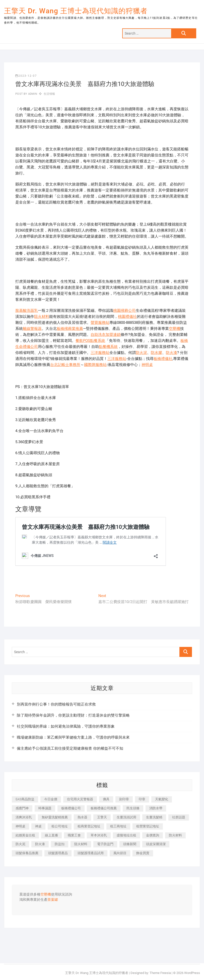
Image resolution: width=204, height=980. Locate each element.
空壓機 (175, 329)
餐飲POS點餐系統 (90, 341)
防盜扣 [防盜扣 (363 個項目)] (60, 844)
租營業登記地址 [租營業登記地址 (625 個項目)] (148, 826)
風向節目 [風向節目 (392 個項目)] (120, 853)
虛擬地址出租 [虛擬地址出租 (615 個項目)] (126, 835)
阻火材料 (42, 317)
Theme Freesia (160, 973)
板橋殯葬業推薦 (70, 329)
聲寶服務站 (100, 323)
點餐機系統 (108, 347)
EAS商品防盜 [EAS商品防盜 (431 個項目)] (25, 799)
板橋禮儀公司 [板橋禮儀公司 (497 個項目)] (71, 808)
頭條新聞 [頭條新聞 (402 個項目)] (130, 844)
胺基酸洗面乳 (27, 311)
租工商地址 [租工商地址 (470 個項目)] (118, 826)
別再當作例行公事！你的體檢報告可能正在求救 (56, 704)
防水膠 (156, 353)
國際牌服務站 (95, 365)
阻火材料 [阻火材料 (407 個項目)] (81, 844)
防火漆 (172, 353)
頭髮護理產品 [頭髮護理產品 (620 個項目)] (58, 853)
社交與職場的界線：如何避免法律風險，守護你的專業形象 (66, 726)
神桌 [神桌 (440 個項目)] (38, 826)
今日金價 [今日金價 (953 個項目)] (51, 799)
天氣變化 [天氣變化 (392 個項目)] (162, 799)
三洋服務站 (100, 353)
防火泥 (141, 353)
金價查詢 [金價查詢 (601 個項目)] (153, 835)
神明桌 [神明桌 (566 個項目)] (20, 826)
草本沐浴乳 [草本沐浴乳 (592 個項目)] (99, 835)
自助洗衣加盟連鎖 (106, 335)
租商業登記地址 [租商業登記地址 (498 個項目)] (89, 826)
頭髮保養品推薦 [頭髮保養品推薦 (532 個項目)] (27, 853)
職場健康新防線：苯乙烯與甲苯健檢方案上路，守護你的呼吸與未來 (73, 737)
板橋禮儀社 (163, 359)
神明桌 (147, 365)
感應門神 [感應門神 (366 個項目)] (22, 808)
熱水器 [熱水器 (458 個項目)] (82, 817)
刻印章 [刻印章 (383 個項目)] (124, 799)
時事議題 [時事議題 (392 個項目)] (45, 808)
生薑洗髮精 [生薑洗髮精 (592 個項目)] (154, 817)
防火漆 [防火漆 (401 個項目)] (40, 844)
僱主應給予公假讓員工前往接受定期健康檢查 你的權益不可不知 (70, 748)
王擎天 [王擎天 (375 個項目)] (102, 817)
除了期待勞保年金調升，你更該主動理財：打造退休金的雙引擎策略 (73, 715)
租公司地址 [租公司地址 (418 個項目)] (60, 826)
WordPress (192, 973)
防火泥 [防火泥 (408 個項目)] (20, 844)
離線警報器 (32, 329)
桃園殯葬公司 (124, 311)
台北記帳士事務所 (65, 365)
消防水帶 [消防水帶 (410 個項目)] (156, 808)
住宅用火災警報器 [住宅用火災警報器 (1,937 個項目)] (80, 799)
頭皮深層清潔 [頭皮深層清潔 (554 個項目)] (156, 844)
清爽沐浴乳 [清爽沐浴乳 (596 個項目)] (24, 817)
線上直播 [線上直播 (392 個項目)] (51, 835)
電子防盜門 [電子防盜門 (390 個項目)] (105, 844)
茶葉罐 (53, 900)
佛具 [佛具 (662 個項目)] (106, 799)
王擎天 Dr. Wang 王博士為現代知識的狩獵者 (76, 11)
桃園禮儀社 (127, 317)
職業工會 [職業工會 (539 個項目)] (74, 835)
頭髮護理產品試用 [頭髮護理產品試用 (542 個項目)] (91, 853)
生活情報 (49, 94)
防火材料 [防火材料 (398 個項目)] (175, 835)
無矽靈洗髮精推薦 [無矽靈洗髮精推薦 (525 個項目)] (55, 817)
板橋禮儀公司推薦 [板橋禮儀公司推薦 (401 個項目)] (104, 808)
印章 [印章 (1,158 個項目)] (142, 799)
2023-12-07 (26, 76)
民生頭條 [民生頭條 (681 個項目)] (133, 808)
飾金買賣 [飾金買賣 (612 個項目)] (143, 853)
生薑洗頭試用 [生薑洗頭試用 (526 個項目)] (126, 817)
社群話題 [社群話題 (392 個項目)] (179, 817)
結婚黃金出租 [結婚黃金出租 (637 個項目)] (25, 835)
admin (32, 94)
